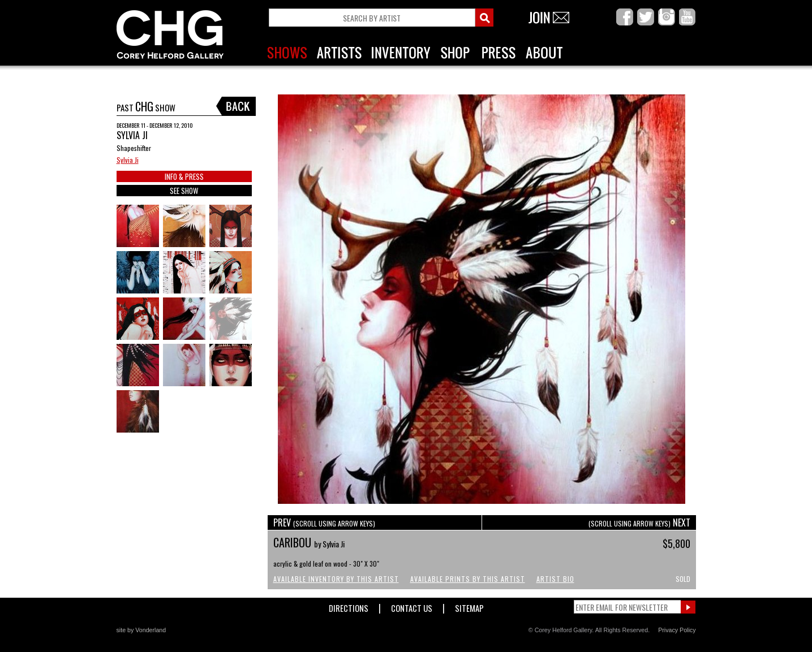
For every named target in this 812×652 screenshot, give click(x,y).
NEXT (639, 523)
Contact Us (412, 606)
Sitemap (469, 606)
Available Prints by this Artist (468, 579)
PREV (324, 523)
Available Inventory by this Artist (336, 579)
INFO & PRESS (184, 176)
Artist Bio (555, 579)
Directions (349, 606)
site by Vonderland (141, 630)
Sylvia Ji (128, 160)
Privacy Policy (677, 630)
